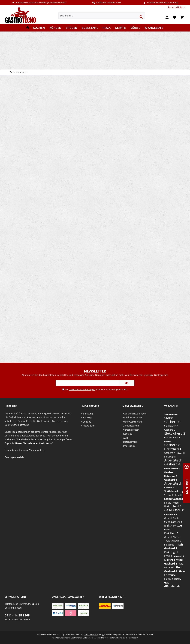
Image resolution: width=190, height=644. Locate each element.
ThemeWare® (131, 638)
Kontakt (127, 434)
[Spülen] (71, 28)
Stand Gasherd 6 (172, 420)
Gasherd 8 (172, 445)
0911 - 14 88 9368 (17, 615)
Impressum (129, 446)
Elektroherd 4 (173, 449)
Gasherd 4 (170, 453)
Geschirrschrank (172, 469)
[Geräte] (120, 28)
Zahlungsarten (131, 426)
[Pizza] (107, 28)
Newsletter (89, 426)
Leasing (87, 422)
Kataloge (88, 417)
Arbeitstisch (173, 460)
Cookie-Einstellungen (135, 414)
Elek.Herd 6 (171, 533)
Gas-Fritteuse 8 (172, 437)
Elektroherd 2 (175, 433)
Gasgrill (181, 453)
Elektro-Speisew (173, 579)
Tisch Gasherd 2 (173, 541)
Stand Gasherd (171, 414)
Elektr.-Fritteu (171, 503)
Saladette (170, 545)
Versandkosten (131, 430)
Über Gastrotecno (133, 422)
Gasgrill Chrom (172, 537)
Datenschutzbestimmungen (82, 389)
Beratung (88, 414)
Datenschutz (130, 442)
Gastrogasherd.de (14, 457)
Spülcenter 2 (171, 426)
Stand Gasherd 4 (173, 522)
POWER (168, 556)
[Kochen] (39, 28)
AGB (126, 438)
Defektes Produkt (133, 417)
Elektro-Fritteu (173, 560)
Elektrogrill (170, 457)
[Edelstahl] (90, 28)
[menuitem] (175, 8)
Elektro (168, 441)
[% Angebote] (154, 28)
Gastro (169, 472)
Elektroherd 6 (173, 506)
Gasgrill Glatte (172, 518)
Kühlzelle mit (175, 495)
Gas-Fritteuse (175, 510)
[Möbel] (135, 28)
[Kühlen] (55, 28)
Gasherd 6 (170, 430)
